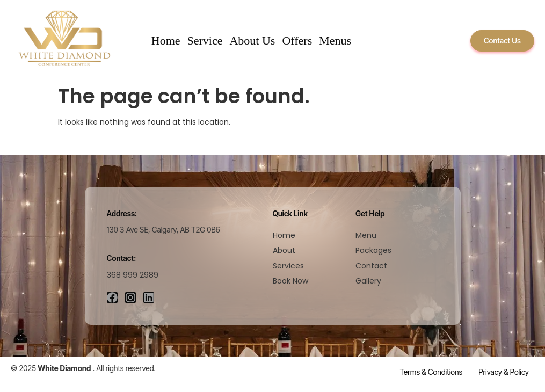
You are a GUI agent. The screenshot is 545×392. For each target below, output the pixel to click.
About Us (252, 41)
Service (205, 41)
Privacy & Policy (504, 372)
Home (166, 41)
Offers (297, 41)
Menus (335, 41)
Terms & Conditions (431, 372)
